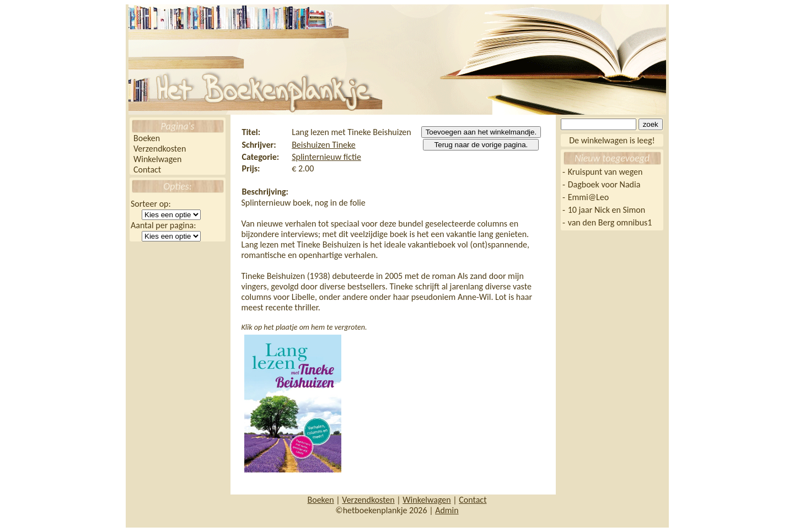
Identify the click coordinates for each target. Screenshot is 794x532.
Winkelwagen (157, 159)
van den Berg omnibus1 (610, 222)
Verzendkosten (160, 149)
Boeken (147, 138)
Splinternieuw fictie (326, 157)
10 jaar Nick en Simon (607, 210)
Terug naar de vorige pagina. (481, 145)
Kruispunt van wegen (605, 172)
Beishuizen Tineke (324, 145)
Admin (447, 510)
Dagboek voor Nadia (604, 184)
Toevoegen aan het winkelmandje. (481, 132)
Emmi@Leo (588, 197)
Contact (147, 170)
